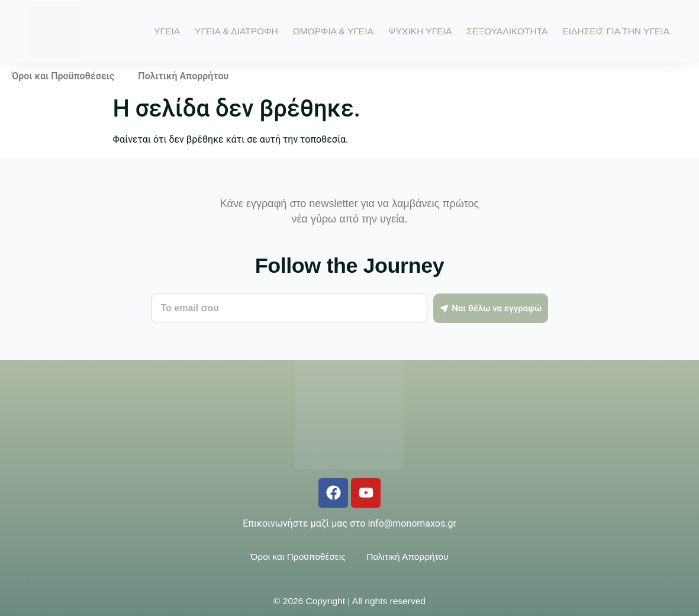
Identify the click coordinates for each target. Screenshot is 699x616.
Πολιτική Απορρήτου (183, 76)
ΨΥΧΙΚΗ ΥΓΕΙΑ (420, 31)
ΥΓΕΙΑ (167, 31)
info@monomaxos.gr (412, 523)
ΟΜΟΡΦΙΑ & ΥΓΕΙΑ (333, 31)
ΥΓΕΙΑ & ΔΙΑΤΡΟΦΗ (236, 31)
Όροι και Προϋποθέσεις (63, 76)
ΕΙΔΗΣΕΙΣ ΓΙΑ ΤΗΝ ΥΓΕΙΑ (616, 31)
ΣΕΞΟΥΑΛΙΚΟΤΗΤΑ (507, 31)
